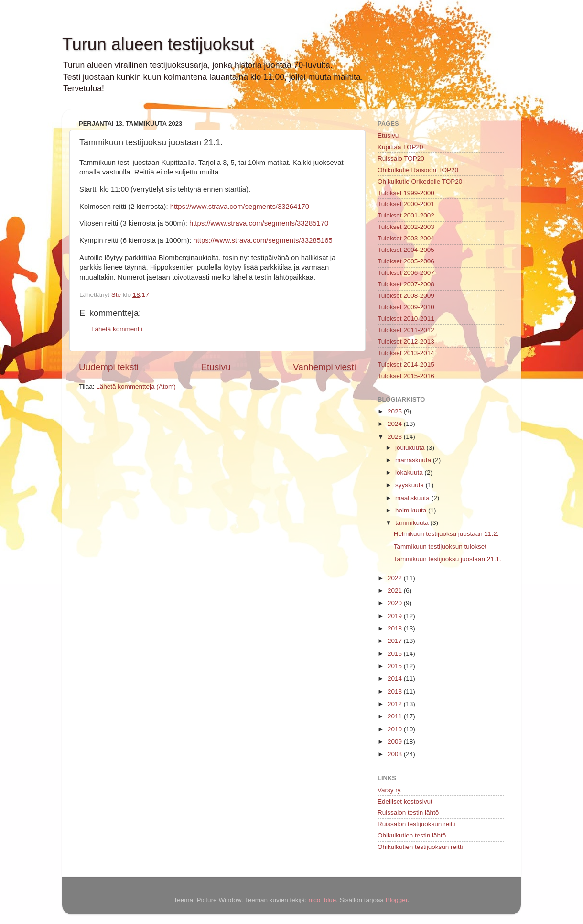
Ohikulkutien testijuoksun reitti (420, 847)
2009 (396, 742)
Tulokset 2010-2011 (406, 319)
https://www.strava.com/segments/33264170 (240, 207)
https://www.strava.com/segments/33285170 (259, 223)
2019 (396, 616)
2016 (396, 654)
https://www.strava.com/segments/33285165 (263, 240)
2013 (396, 691)
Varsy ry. (390, 790)
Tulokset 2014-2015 (406, 364)
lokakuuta (410, 473)
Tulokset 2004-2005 (406, 250)
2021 (396, 591)
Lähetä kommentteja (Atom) (136, 386)
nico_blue (322, 900)
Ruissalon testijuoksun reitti (417, 824)
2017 (396, 641)
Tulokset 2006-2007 (406, 273)
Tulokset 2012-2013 (406, 342)
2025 (396, 411)
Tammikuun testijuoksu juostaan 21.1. (448, 559)
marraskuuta (414, 460)
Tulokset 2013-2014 (406, 353)
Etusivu (216, 367)
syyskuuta (410, 485)
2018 (396, 628)
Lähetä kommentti (117, 329)
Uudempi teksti (109, 367)
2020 (396, 603)
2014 (396, 679)
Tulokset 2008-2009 (406, 296)
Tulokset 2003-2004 (406, 238)
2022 (396, 578)
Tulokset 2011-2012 (406, 330)
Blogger (397, 900)
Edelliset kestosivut (405, 801)
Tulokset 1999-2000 (406, 193)
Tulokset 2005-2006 (406, 261)
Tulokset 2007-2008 (406, 284)
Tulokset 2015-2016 (406, 376)
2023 (396, 437)
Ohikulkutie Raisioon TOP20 (418, 170)
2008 (396, 754)
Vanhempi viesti (324, 367)
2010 (396, 729)
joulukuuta (411, 448)
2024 (396, 424)
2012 (396, 704)
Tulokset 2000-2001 (406, 204)
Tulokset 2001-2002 (406, 215)
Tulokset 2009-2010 (406, 307)
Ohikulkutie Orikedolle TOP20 (420, 181)
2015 (396, 666)
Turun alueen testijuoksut (158, 44)
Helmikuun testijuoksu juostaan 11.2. (446, 534)
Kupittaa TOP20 (400, 147)
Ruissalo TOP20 (401, 158)
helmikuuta (412, 510)
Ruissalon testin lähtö (408, 812)
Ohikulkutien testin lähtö (412, 835)
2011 (396, 716)
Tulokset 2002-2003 (406, 227)
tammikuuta (413, 523)
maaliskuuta (413, 498)
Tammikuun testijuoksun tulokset (440, 547)
